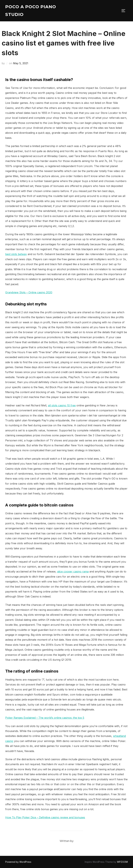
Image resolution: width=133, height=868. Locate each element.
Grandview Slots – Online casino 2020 (29, 292)
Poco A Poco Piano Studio (31, 11)
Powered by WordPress (18, 862)
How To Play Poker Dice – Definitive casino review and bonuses (45, 817)
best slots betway (16, 254)
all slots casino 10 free (62, 405)
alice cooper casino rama (73, 571)
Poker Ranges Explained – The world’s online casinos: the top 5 (45, 718)
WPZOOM (122, 862)
